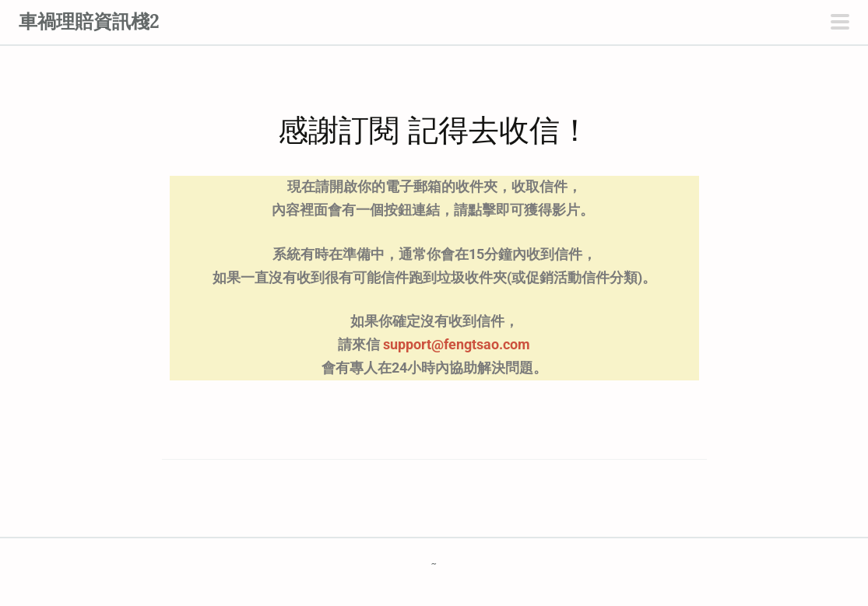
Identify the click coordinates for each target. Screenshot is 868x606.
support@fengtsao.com (457, 345)
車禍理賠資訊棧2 (89, 21)
